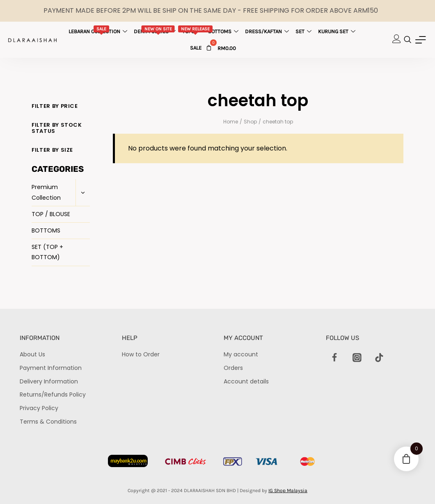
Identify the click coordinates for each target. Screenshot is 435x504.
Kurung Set (338, 31)
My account (241, 354)
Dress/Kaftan (268, 31)
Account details (246, 381)
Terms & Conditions (48, 422)
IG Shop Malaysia (288, 490)
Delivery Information (49, 381)
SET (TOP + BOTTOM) (47, 252)
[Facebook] (335, 358)
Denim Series (156, 30)
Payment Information (51, 368)
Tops (195, 30)
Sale (196, 48)
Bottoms (224, 31)
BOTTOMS (46, 230)
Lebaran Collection (99, 30)
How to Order (141, 354)
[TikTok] (379, 358)
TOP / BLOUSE (51, 214)
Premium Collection (46, 192)
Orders (233, 368)
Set (304, 31)
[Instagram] (357, 358)
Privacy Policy (39, 408)
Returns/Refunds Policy (53, 395)
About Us (32, 354)
